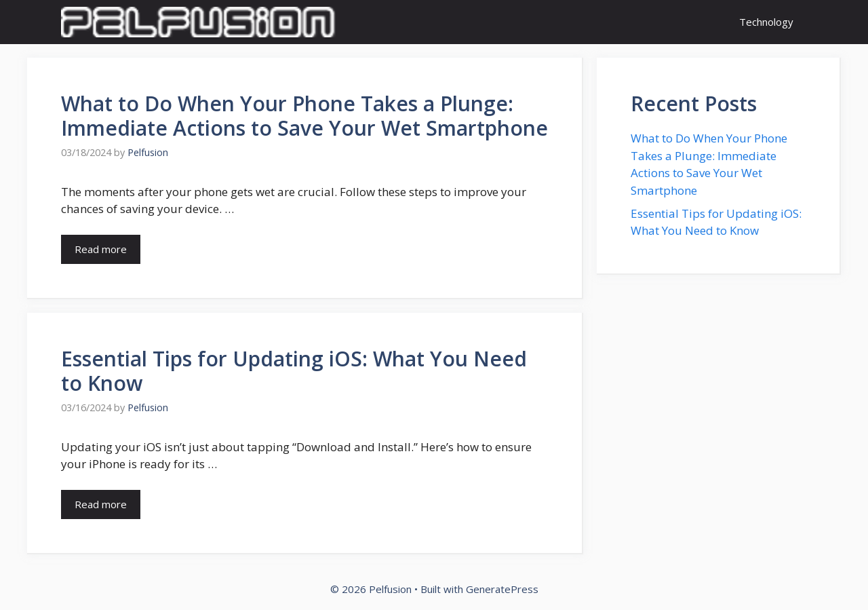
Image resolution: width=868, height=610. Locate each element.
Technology (766, 22)
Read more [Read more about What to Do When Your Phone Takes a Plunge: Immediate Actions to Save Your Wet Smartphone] (101, 249)
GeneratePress (502, 589)
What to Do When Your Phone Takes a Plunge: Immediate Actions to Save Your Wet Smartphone (304, 116)
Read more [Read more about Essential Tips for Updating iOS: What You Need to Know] (101, 504)
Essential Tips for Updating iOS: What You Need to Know (294, 371)
